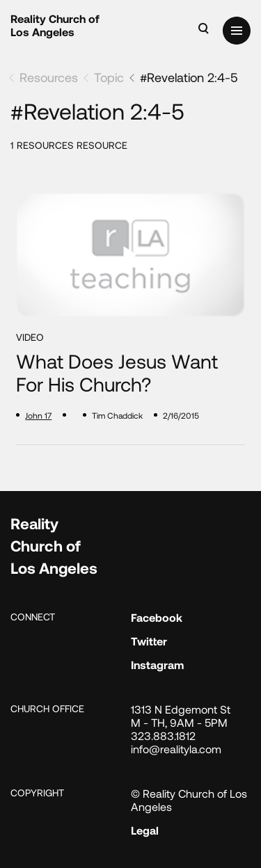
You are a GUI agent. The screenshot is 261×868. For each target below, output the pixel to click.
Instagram (157, 665)
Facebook (157, 617)
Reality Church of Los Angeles (55, 25)
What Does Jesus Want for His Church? (117, 373)
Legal (145, 830)
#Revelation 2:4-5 (189, 77)
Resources (49, 77)
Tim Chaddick (117, 415)
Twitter (149, 641)
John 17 (38, 415)
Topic (109, 77)
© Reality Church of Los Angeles (189, 800)
